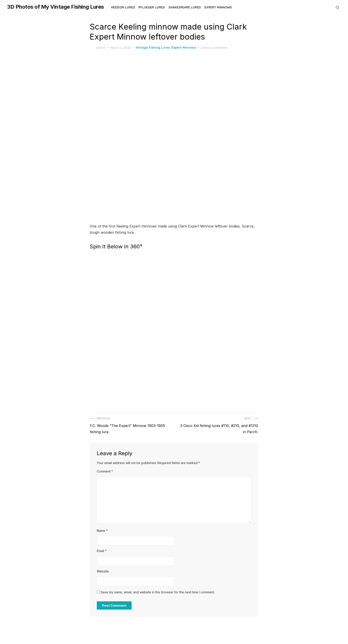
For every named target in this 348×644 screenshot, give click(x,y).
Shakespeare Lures (185, 7)
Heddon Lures (123, 7)
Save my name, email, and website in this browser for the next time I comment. (158, 591)
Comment (105, 470)
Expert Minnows (218, 7)
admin (97, 48)
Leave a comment (214, 48)
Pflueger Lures (152, 7)
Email (102, 550)
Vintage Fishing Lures (153, 48)
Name (102, 529)
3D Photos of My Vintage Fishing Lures (55, 7)
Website (103, 570)
